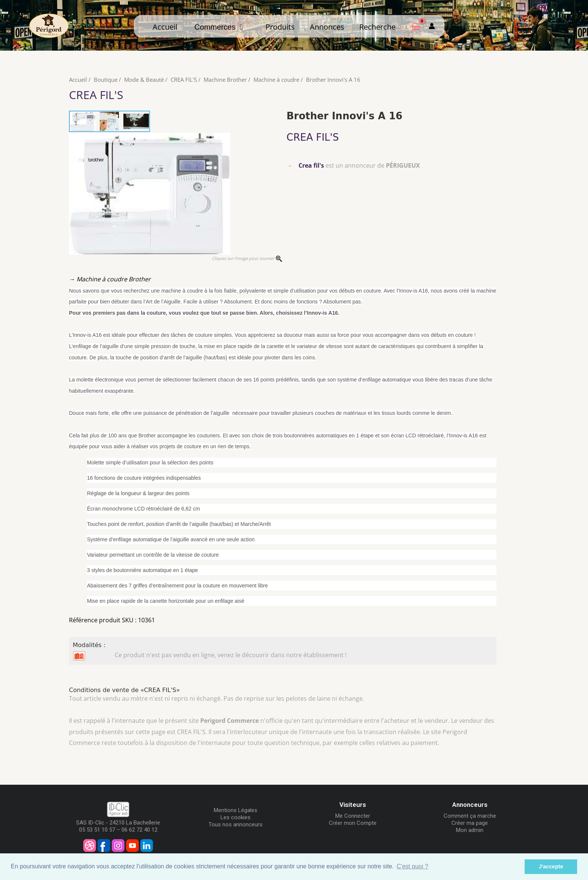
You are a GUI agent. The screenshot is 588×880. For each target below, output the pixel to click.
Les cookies (235, 817)
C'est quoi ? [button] (412, 866)
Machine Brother (225, 80)
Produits (280, 27)
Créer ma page (470, 823)
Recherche (377, 27)
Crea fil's (311, 165)
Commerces (218, 27)
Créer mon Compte (353, 823)
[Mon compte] (432, 26)
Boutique (106, 80)
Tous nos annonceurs (235, 824)
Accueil (165, 27)
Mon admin (470, 830)
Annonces (327, 27)
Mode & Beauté (144, 80)
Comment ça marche (470, 816)
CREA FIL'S (184, 80)
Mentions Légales (235, 810)
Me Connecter (353, 816)
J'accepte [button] (551, 866)
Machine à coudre (276, 80)
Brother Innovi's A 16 (333, 80)
